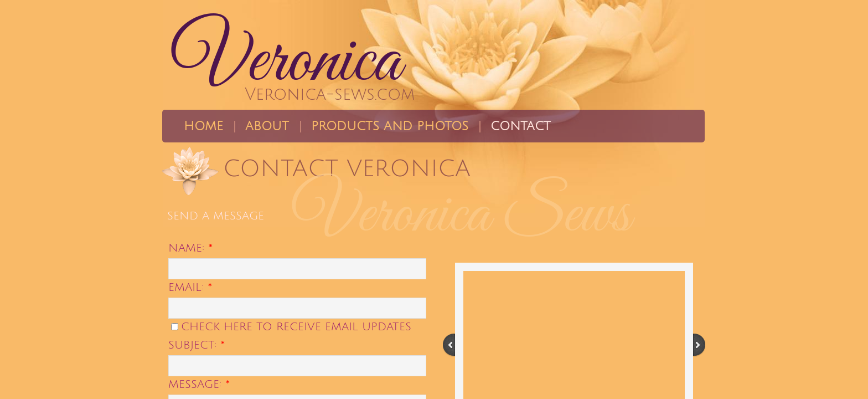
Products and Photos (390, 126)
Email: (190, 288)
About (267, 126)
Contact (521, 126)
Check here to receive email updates (291, 327)
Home (203, 126)
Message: (199, 385)
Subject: (197, 345)
